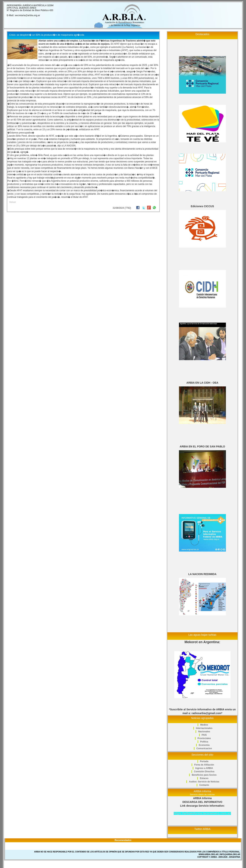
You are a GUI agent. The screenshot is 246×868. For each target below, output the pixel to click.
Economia (204, 745)
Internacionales (204, 728)
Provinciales (204, 738)
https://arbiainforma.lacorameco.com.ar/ (202, 813)
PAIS (204, 735)
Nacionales (204, 732)
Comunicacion (204, 748)
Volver (13, 202)
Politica (204, 742)
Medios (204, 725)
